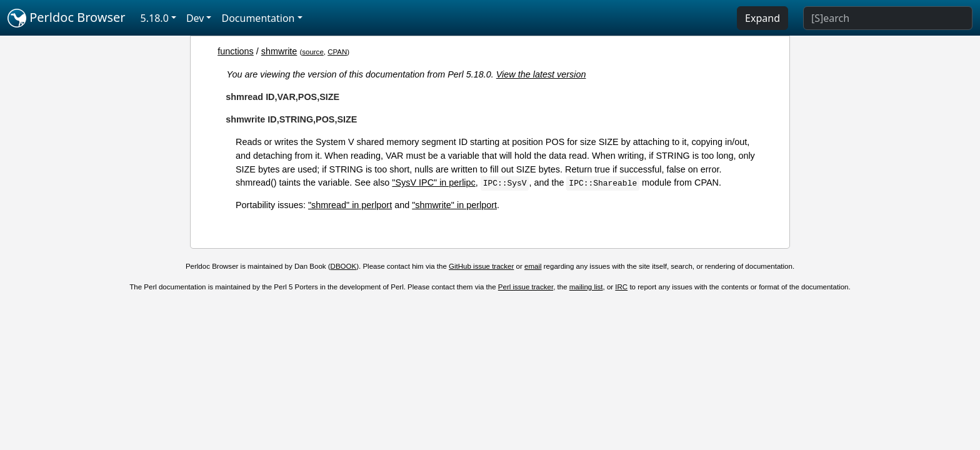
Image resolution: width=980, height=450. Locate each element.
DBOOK (344, 266)
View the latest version (541, 74)
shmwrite (279, 51)
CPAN (337, 52)
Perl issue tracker (526, 287)
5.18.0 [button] (155, 18)
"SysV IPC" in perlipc (433, 182)
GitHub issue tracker (481, 266)
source (313, 52)
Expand (762, 18)
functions (236, 51)
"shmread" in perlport (350, 205)
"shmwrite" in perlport (454, 205)
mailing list (586, 287)
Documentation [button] (258, 18)
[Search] (888, 18)
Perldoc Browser (67, 18)
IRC (621, 287)
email (533, 266)
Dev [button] (195, 18)
